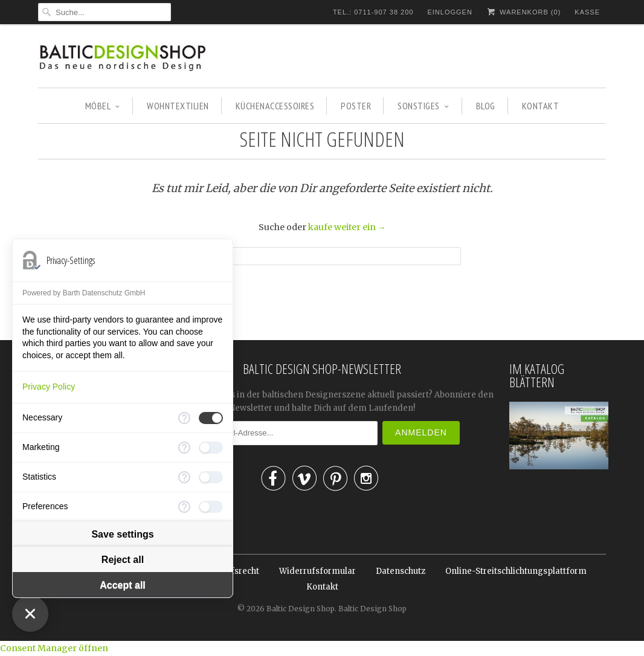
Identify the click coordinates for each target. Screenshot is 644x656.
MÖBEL (103, 106)
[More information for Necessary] (184, 418)
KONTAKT (541, 106)
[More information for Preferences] (184, 507)
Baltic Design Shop (301, 609)
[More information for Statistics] (184, 477)
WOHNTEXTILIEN (178, 106)
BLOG (486, 106)
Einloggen (449, 12)
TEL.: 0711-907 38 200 (373, 12)
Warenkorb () (523, 12)
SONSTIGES (423, 106)
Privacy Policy (49, 387)
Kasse (587, 12)
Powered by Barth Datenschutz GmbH (84, 293)
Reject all (123, 560)
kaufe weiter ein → (347, 227)
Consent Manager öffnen (54, 648)
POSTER (356, 106)
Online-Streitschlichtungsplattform (516, 571)
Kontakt (322, 587)
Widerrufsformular (317, 571)
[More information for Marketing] (184, 448)
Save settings (122, 534)
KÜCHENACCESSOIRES (275, 106)
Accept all (123, 585)
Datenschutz (401, 571)
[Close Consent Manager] (30, 614)
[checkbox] (211, 418)
